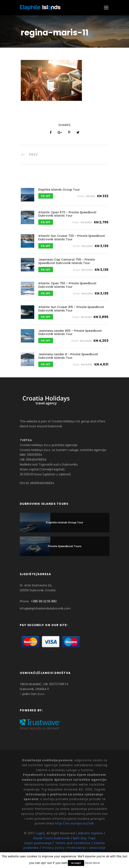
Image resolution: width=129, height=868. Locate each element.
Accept (76, 863)
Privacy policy (53, 848)
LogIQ (40, 833)
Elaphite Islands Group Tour (59, 190)
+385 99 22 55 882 (44, 601)
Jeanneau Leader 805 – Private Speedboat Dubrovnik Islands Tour (70, 332)
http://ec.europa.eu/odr (75, 823)
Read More (92, 863)
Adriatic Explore (90, 833)
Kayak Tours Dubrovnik (52, 838)
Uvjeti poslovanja (38, 843)
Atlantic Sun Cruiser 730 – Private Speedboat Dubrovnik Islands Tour (72, 238)
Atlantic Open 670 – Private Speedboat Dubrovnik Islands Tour (67, 214)
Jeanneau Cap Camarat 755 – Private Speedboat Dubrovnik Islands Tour (67, 261)
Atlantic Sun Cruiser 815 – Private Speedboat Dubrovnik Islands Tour (71, 309)
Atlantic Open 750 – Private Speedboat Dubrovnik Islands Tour (67, 285)
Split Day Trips (84, 838)
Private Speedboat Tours (65, 546)
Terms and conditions (73, 843)
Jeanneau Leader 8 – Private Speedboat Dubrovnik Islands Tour (68, 356)
